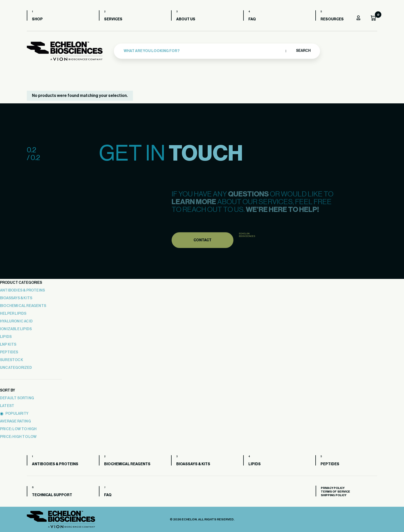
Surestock (12, 360)
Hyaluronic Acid (16, 321)
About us (186, 19)
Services (113, 19)
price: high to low (18, 437)
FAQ (252, 19)
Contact (203, 248)
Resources (332, 19)
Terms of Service (335, 492)
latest (7, 406)
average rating (15, 421)
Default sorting (17, 398)
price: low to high (18, 429)
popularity (14, 414)
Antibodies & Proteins (22, 290)
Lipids (6, 337)
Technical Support (52, 495)
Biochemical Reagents (23, 306)
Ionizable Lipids (16, 329)
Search (303, 51)
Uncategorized (16, 368)
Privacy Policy (333, 488)
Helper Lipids (13, 314)
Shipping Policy (334, 495)
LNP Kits (8, 345)
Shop (37, 19)
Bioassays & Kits (16, 298)
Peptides (9, 352)
